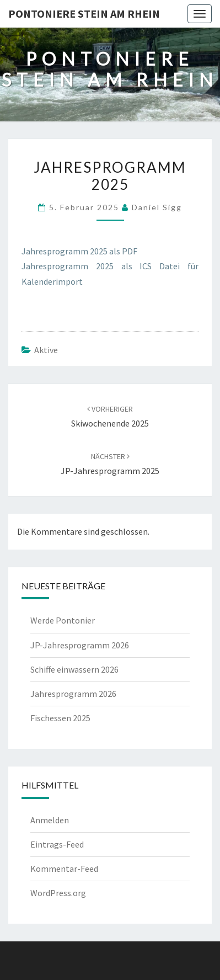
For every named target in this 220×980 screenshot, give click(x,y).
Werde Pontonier (63, 620)
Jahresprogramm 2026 (73, 694)
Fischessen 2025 (60, 718)
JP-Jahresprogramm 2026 (80, 645)
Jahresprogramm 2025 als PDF (79, 251)
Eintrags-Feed (57, 844)
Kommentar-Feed (64, 869)
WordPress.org (58, 893)
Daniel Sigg (157, 207)
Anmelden (50, 820)
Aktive (46, 350)
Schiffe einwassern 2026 (74, 669)
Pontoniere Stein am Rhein (84, 14)
